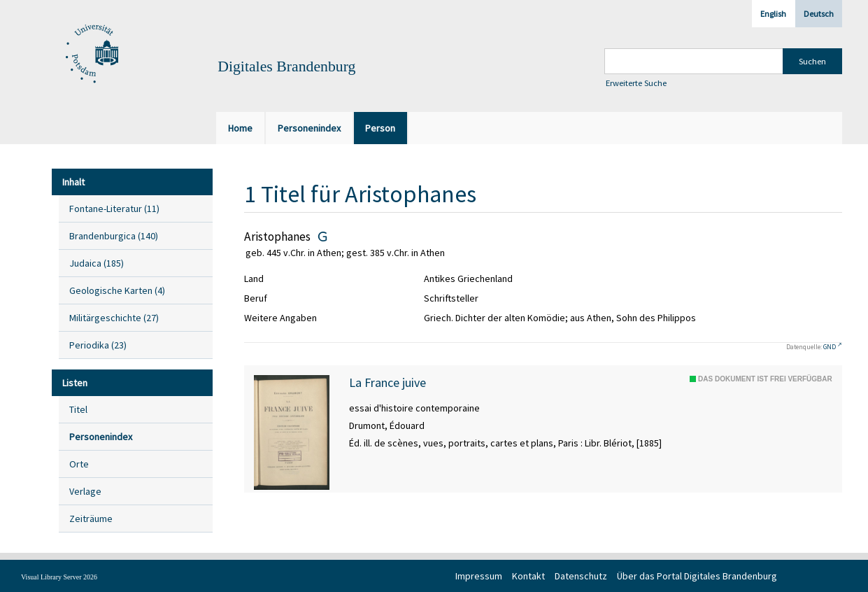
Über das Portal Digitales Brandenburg (697, 576)
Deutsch (819, 14)
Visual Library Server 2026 (59, 577)
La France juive (387, 383)
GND (830, 347)
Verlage (85, 491)
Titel (78, 409)
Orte (79, 464)
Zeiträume (91, 519)
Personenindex (101, 437)
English (773, 14)
